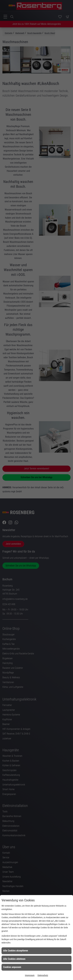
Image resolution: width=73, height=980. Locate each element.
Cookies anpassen (12, 967)
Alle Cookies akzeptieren (16, 951)
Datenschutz (43, 975)
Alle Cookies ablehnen (14, 959)
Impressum (30, 975)
